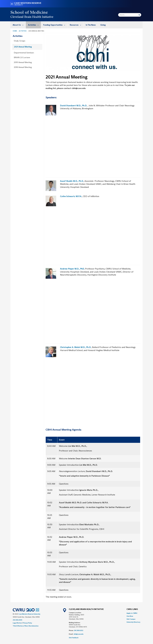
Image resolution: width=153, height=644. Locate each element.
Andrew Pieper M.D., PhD (72, 269)
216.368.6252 (79, 630)
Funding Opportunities (55, 25)
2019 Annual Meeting (23, 62)
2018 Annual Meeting (23, 67)
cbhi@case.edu (78, 634)
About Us (19, 25)
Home (15, 31)
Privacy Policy (27, 623)
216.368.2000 (17, 620)
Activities (34, 25)
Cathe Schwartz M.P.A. (71, 196)
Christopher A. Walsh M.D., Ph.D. (76, 347)
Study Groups (20, 41)
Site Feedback (74, 638)
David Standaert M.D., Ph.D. (74, 106)
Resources (77, 25)
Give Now (130, 616)
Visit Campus (131, 619)
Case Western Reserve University (29, 614)
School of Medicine (29, 12)
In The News (91, 25)
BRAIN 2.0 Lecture (22, 57)
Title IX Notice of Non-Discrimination (26, 626)
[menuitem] (18, 25)
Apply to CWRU (132, 613)
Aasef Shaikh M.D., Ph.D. (72, 181)
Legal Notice (17, 623)
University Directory (133, 622)
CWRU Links (132, 609)
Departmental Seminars (24, 53)
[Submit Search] (139, 15)
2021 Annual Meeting (23, 47)
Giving (103, 25)
